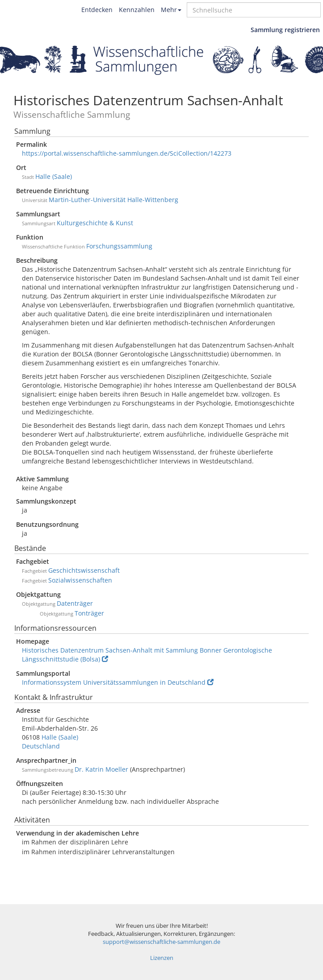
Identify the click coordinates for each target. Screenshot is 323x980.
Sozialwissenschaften (80, 580)
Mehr (171, 10)
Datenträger (75, 603)
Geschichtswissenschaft (84, 570)
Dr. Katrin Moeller (101, 769)
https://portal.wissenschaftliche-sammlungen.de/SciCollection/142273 (127, 153)
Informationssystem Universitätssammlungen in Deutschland (118, 682)
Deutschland (41, 746)
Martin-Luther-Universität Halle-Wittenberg (113, 200)
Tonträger (89, 613)
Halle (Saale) (54, 176)
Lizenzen (162, 958)
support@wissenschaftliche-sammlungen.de (161, 942)
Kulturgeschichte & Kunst (95, 223)
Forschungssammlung (119, 246)
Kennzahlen (137, 10)
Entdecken (97, 10)
